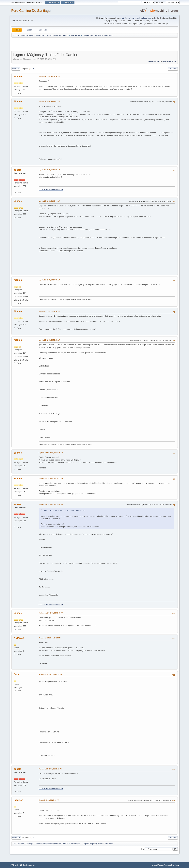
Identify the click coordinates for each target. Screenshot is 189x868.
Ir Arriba (16, 838)
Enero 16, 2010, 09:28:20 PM (49, 800)
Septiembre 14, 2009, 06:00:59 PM (51, 613)
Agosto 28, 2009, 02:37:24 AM (49, 311)
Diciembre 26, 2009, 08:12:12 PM (50, 769)
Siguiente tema (169, 61)
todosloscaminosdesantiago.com (51, 189)
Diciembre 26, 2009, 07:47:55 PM (50, 674)
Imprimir (173, 69)
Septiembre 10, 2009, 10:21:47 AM (51, 479)
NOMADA (19, 638)
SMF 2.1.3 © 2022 (16, 865)
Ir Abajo (16, 69)
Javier (17, 674)
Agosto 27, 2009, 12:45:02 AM (49, 102)
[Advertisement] (61, 44)
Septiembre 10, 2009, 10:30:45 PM (51, 504)
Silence (18, 76)
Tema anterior (154, 61)
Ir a (142, 849)
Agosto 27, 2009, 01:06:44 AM (49, 201)
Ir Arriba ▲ (176, 865)
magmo (18, 280)
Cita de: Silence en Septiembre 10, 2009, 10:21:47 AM (64, 510)
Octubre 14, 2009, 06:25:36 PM (50, 638)
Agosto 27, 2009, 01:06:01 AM (49, 170)
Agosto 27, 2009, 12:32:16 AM (49, 76)
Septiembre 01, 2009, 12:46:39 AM (51, 453)
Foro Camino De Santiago (31, 11)
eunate (18, 170)
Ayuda (154, 865)
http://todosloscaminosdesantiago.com (136, 18)
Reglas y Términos (165, 865)
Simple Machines (29, 865)
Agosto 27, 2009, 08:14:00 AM (49, 280)
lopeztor (18, 800)
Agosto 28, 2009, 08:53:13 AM (49, 340)
